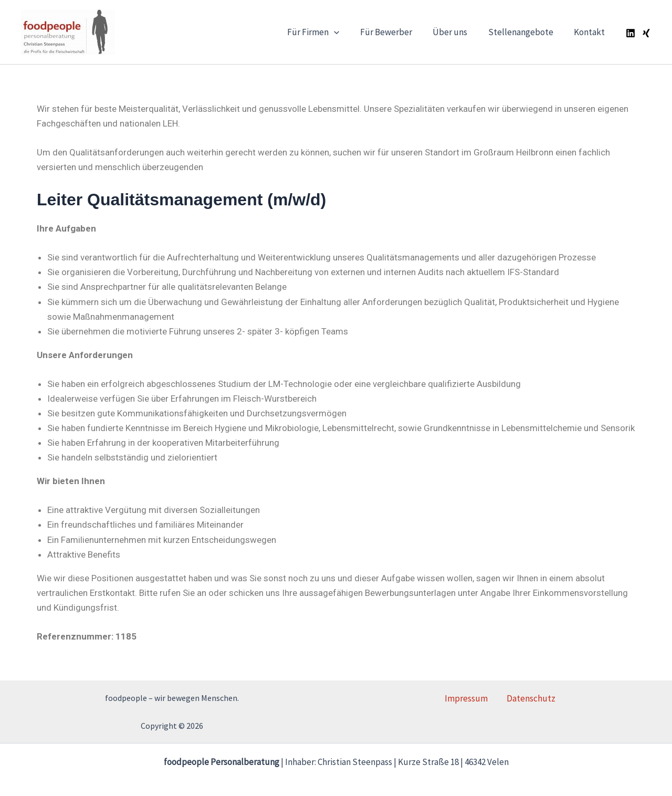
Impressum (471, 698)
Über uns (457, 32)
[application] (347, 32)
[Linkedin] (631, 33)
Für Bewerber (396, 32)
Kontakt (591, 32)
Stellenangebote (525, 32)
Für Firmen (326, 32)
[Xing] (646, 33)
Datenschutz (526, 698)
